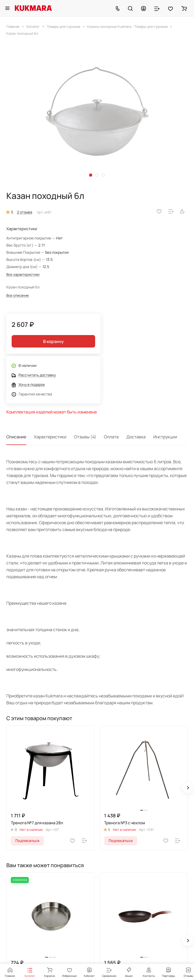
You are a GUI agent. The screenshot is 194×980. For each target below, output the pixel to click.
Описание (16, 437)
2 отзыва (25, 212)
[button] (91, 175)
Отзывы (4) (85, 437)
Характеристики (50, 437)
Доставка (136, 437)
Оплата (111, 437)
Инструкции (165, 437)
